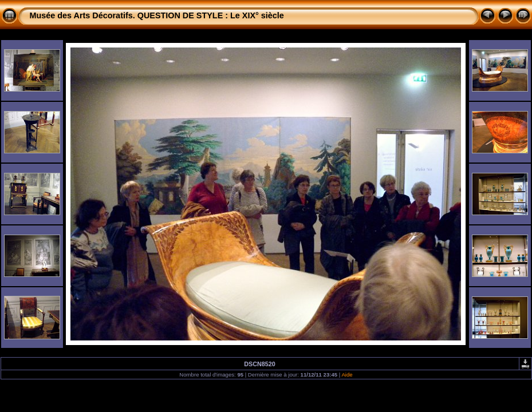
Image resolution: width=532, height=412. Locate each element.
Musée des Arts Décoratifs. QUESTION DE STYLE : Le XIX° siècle (157, 15)
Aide (347, 375)
